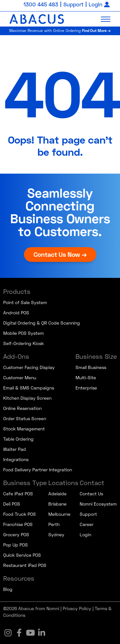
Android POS (16, 313)
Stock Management (24, 429)
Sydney (56, 534)
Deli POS (12, 504)
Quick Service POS (22, 555)
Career (87, 524)
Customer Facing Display (29, 367)
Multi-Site (86, 377)
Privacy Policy (77, 608)
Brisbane (57, 504)
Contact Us (91, 494)
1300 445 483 (41, 4)
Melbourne (59, 514)
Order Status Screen (25, 418)
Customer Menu (20, 377)
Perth (54, 524)
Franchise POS (18, 524)
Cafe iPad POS (18, 494)
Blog (8, 589)
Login (96, 4)
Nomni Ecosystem (98, 504)
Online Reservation (22, 408)
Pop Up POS (16, 545)
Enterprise (86, 388)
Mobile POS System (24, 333)
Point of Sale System (25, 302)
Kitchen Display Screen (27, 398)
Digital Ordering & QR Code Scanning (42, 323)
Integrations (16, 459)
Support (73, 4)
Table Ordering (18, 439)
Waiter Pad (15, 449)
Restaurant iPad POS (25, 565)
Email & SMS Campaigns (29, 388)
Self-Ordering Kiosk (24, 343)
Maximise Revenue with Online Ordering (60, 31)
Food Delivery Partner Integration (38, 470)
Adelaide (57, 494)
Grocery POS (16, 534)
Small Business (91, 367)
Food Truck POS (20, 514)
